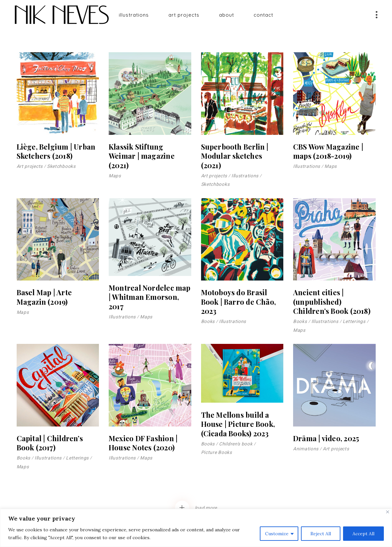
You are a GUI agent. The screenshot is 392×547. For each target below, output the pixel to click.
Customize (277, 534)
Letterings (354, 321)
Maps (115, 176)
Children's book (236, 444)
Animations (306, 449)
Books (208, 321)
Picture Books (217, 452)
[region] (196, 528)
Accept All (363, 534)
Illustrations (245, 176)
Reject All (321, 534)
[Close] (388, 512)
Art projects (30, 166)
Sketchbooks (61, 166)
